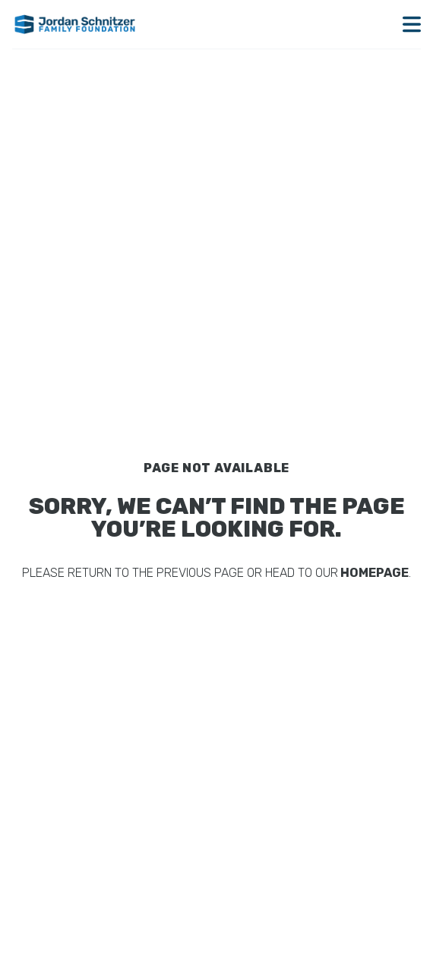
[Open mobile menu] (412, 24)
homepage (373, 573)
